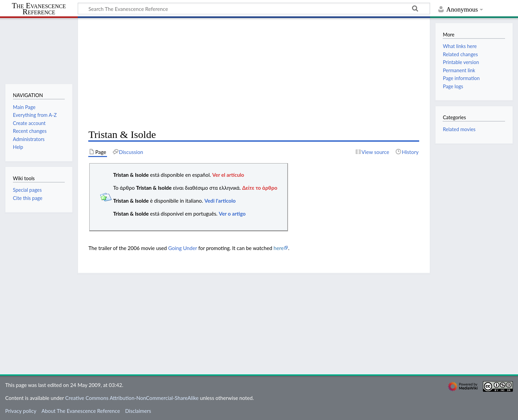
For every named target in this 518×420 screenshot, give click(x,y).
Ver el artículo (228, 175)
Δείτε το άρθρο (260, 188)
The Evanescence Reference (39, 9)
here (279, 248)
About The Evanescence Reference (81, 411)
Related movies (459, 129)
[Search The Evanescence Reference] (254, 9)
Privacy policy (21, 411)
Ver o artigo (232, 214)
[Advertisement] (254, 74)
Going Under (182, 248)
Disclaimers (138, 411)
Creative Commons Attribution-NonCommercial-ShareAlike (132, 398)
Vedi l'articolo (220, 201)
